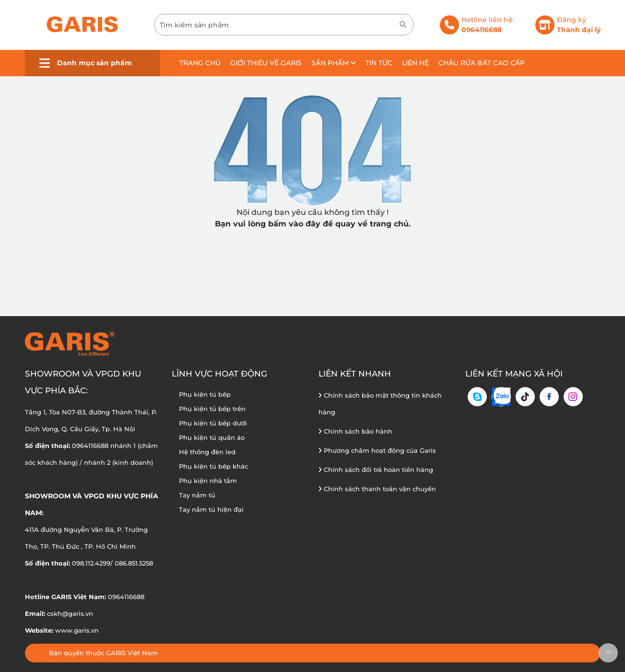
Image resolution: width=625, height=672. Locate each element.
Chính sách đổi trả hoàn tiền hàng (376, 470)
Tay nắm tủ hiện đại (211, 509)
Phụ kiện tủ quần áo (212, 437)
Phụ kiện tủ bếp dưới (213, 423)
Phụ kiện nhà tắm (208, 481)
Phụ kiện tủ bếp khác (213, 466)
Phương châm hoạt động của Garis (377, 450)
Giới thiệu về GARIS (266, 63)
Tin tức (379, 63)
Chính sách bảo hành (355, 431)
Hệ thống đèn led (207, 452)
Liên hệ (415, 63)
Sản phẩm (334, 63)
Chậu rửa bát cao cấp (482, 63)
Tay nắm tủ (197, 495)
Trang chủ (200, 63)
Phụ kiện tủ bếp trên (212, 409)
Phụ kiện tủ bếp (205, 394)
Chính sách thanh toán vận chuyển (377, 489)
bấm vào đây (294, 224)
